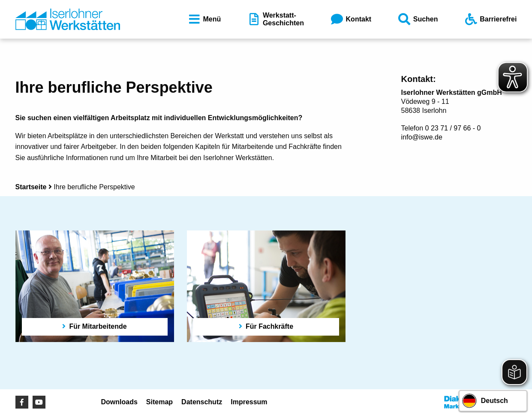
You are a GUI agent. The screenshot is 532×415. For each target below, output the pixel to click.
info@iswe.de (422, 137)
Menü (204, 19)
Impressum (249, 402)
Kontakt (351, 19)
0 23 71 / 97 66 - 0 (453, 128)
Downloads (119, 402)
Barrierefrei (490, 19)
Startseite (31, 187)
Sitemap (159, 402)
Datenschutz (202, 402)
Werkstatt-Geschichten (275, 19)
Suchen (418, 19)
